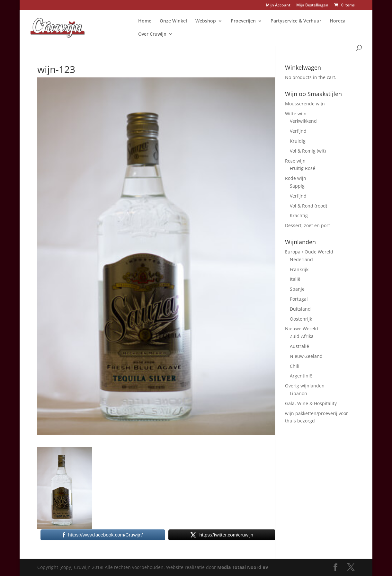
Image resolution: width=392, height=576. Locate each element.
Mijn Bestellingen (312, 5)
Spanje (297, 289)
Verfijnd (298, 131)
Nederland (301, 259)
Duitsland (300, 309)
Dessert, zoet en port (307, 225)
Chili (295, 366)
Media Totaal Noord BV (243, 567)
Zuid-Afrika (302, 336)
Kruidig (298, 141)
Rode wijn (296, 178)
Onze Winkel (173, 21)
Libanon (298, 393)
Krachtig (299, 215)
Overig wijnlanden (305, 386)
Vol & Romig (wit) (308, 151)
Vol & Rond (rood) (308, 206)
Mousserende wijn (305, 104)
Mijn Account (278, 5)
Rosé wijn (295, 161)
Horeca (338, 21)
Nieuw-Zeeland (306, 356)
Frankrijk (299, 269)
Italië (295, 279)
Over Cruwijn (152, 34)
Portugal (299, 299)
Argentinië (301, 376)
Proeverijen (243, 21)
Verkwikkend (303, 121)
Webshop (206, 21)
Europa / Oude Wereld (309, 252)
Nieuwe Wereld (302, 328)
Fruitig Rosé (303, 168)
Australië (299, 346)
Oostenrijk (301, 319)
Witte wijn (296, 114)
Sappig (297, 186)
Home (145, 21)
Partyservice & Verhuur (296, 21)
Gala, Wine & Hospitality (311, 403)
